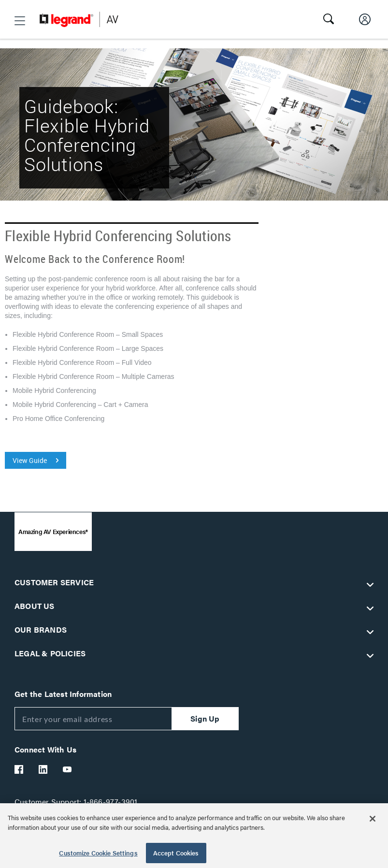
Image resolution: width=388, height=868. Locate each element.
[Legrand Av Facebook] (19, 769)
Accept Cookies (176, 853)
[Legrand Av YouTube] (68, 769)
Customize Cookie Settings (98, 853)
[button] (20, 21)
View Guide (30, 460)
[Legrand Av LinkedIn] (43, 769)
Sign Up (205, 718)
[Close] (373, 819)
